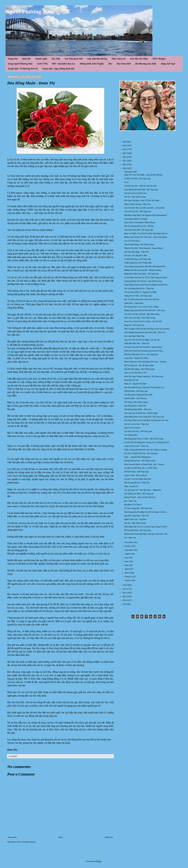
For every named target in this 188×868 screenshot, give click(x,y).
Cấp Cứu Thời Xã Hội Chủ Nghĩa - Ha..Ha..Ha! (142, 340)
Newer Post (12, 837)
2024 (125, 149)
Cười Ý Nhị (42, 64)
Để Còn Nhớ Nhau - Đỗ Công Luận (138, 530)
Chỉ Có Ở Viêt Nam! (132, 241)
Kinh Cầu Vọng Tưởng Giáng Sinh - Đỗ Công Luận (144, 376)
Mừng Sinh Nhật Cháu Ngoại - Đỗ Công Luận (142, 274)
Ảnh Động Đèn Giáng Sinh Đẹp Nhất (138, 395)
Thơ (110, 64)
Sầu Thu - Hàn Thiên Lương (135, 523)
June (127, 561)
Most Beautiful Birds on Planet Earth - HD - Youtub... (144, 464)
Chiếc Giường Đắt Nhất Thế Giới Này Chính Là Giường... (146, 450)
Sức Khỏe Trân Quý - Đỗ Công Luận (138, 431)
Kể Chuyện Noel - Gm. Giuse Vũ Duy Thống (141, 307)
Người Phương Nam (30, 12)
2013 (125, 604)
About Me (26, 59)
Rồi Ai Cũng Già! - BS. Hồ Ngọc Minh (139, 365)
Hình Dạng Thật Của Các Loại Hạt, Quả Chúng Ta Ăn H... (146, 527)
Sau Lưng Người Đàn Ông (134, 336)
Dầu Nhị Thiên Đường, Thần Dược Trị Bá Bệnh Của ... (145, 387)
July (126, 558)
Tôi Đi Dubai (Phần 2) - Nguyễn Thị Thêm (140, 292)
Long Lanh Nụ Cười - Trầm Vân (136, 446)
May (127, 565)
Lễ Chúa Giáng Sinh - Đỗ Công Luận (138, 508)
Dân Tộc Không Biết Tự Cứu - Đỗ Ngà (139, 226)
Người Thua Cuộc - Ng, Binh (135, 519)
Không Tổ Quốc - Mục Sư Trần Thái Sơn (140, 497)
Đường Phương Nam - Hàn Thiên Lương (140, 461)
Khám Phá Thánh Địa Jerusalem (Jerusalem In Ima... (144, 351)
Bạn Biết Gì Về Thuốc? (133, 505)
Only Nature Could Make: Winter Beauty (140, 223)
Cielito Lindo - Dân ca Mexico (136, 475)
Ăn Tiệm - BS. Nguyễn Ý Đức (136, 256)
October (128, 546)
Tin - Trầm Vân (130, 538)
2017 (125, 589)
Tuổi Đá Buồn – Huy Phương (135, 398)
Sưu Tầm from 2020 (74, 59)
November (129, 542)
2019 (125, 168)
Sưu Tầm (56, 59)
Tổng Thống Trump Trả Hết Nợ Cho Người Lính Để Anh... (146, 285)
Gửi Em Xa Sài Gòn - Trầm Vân (136, 424)
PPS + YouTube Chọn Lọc (64, 64)
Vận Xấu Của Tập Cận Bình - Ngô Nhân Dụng (142, 314)
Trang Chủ (12, 59)
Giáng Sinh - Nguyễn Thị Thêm (136, 358)
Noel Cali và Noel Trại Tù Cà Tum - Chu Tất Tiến (143, 321)
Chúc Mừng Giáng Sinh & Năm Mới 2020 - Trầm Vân (145, 332)
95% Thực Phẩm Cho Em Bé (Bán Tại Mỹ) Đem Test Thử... (147, 420)
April (127, 569)
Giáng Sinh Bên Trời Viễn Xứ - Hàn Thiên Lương (143, 281)
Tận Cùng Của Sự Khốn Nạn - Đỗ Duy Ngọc (141, 413)
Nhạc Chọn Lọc (119, 59)
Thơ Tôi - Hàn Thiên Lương (135, 197)
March (127, 573)
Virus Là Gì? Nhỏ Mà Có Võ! (135, 373)
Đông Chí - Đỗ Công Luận (134, 325)
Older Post (109, 837)
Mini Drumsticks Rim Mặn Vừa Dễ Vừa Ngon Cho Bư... (146, 512)
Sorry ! (127, 182)
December (129, 172)
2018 (125, 585)
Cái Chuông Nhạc (131, 435)
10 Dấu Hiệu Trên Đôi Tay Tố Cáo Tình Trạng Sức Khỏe (146, 278)
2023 (125, 153)
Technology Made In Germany (136, 219)
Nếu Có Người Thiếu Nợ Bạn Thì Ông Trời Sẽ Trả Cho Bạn (147, 329)
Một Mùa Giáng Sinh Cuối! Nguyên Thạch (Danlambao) (146, 215)
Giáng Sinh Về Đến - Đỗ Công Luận (138, 296)
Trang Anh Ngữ (168, 64)
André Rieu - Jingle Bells (134, 303)
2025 (125, 146)
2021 (125, 161)
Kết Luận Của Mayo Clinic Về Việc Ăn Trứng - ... (143, 200)
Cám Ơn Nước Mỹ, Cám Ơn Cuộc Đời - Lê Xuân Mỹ (144, 208)
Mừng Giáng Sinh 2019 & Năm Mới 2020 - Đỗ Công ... (145, 310)
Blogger (98, 861)
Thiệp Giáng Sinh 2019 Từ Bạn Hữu (138, 263)
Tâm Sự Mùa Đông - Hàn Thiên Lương (139, 245)
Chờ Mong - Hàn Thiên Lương (136, 402)
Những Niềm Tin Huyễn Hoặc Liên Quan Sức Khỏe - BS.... (147, 534)
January (128, 580)
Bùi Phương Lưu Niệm (146, 64)
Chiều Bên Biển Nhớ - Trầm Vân (137, 343)
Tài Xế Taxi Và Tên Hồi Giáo (135, 193)
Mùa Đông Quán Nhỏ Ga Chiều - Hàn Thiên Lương (144, 439)
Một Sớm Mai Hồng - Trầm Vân (136, 252)
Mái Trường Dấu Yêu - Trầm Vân (137, 483)
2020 (125, 165)
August (128, 554)
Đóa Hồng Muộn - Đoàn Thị (135, 406)
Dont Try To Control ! (132, 428)
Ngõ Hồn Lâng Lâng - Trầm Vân (137, 516)
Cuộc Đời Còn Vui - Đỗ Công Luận (138, 211)
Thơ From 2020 (124, 64)
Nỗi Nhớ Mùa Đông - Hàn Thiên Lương (139, 369)
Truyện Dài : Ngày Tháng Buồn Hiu (58, 69)
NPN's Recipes (159, 59)
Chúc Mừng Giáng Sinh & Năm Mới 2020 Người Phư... (145, 267)
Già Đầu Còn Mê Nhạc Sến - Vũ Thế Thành (141, 468)
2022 (125, 157)
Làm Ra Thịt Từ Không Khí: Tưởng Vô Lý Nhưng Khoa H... (147, 442)
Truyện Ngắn (41, 59)
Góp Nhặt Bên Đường (97, 59)
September (129, 550)
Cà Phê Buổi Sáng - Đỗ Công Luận (137, 259)
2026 (125, 142)
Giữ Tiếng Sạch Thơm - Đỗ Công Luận (139, 494)
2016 (125, 593)
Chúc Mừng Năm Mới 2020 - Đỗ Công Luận (141, 190)
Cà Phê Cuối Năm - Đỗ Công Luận (137, 179)
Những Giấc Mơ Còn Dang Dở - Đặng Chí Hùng (143, 270)
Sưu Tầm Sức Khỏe (139, 59)
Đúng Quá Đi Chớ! (131, 380)
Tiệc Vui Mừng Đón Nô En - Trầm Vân (139, 289)
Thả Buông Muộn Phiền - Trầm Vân (138, 409)
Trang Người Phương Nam (20, 64)
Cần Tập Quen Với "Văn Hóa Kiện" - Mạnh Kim (143, 490)
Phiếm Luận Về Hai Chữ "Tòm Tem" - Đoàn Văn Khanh (145, 237)
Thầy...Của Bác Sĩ (131, 486)
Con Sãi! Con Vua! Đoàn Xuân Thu (138, 479)
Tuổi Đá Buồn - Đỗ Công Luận (136, 391)
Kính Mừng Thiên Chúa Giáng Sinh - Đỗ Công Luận (144, 417)
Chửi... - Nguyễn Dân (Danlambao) (138, 457)
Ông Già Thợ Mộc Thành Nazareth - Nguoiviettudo (144, 248)
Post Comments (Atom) (27, 842)
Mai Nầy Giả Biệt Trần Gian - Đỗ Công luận (141, 453)
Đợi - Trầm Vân (130, 501)
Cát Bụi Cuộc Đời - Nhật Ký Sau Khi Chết (140, 186)
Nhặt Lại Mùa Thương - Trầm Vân (137, 204)
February (128, 577)
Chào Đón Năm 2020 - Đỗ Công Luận (139, 230)
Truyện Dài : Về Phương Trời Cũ (23, 69)
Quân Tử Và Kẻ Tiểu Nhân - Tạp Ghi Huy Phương (143, 175)
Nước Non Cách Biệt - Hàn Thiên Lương (140, 318)
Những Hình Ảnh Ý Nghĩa (92, 64)
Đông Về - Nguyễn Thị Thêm (135, 384)
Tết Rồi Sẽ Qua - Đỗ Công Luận (136, 472)
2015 (125, 596)
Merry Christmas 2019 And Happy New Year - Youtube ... (146, 362)
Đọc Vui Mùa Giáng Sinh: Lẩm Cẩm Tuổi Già (142, 299)
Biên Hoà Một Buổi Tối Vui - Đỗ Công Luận (141, 354)
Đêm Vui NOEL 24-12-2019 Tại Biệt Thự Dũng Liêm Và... (147, 234)
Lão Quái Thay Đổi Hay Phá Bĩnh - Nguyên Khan (143, 347)
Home (61, 837)
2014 (125, 600)
